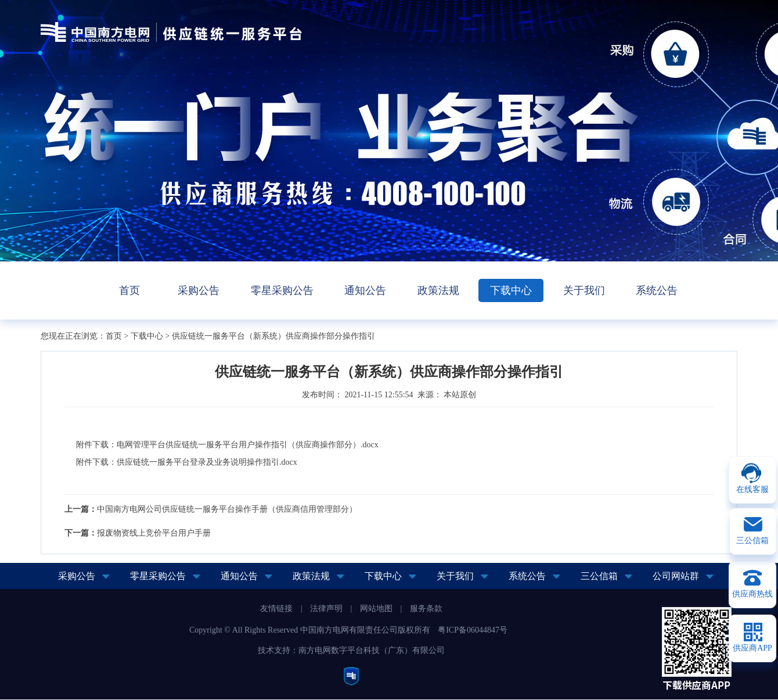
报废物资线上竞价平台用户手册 (154, 533)
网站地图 (376, 609)
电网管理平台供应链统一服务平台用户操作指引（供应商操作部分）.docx (248, 445)
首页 (129, 290)
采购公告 (199, 290)
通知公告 (365, 290)
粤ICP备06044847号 (473, 630)
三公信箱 (599, 576)
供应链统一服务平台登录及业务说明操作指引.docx (207, 462)
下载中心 (511, 290)
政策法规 (438, 290)
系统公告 (657, 290)
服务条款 (426, 609)
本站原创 (460, 395)
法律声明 (326, 609)
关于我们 (584, 290)
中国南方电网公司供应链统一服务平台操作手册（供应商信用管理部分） (227, 509)
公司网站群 (676, 576)
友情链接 (276, 609)
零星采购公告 (282, 290)
